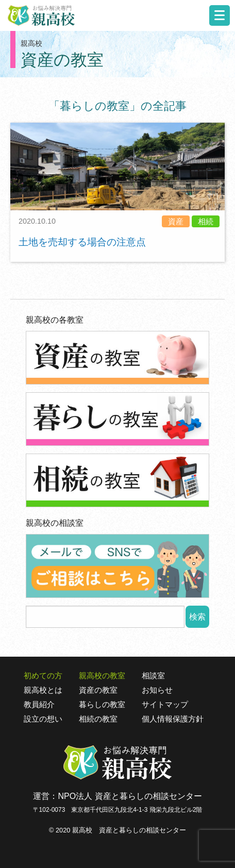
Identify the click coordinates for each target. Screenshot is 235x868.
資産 (176, 221)
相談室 (153, 676)
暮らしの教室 (102, 705)
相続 (206, 221)
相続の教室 (98, 719)
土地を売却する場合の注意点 (82, 242)
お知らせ (157, 690)
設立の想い (43, 719)
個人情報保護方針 (173, 719)
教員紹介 (39, 705)
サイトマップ (165, 705)
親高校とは (43, 690)
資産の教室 (98, 690)
